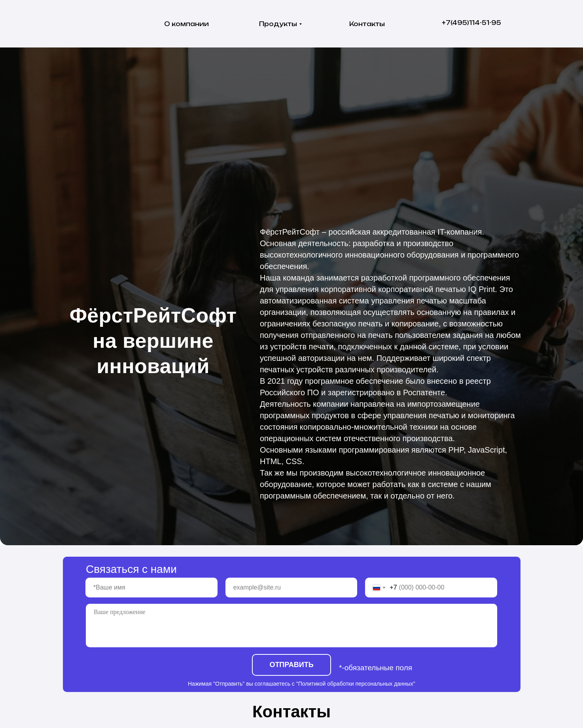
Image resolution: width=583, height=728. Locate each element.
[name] (151, 588)
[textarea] (291, 626)
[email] (291, 588)
